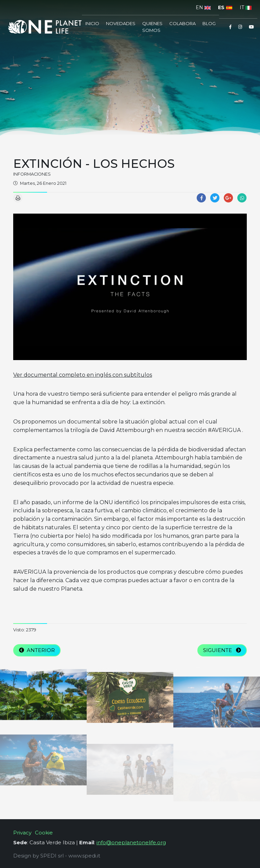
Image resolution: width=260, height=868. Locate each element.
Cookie (44, 833)
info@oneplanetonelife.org (131, 842)
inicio (92, 23)
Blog (209, 23)
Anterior (37, 650)
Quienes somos (152, 27)
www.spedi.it (84, 856)
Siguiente (222, 650)
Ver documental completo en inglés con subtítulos (83, 375)
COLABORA (182, 23)
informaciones (32, 174)
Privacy (22, 833)
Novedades (121, 23)
